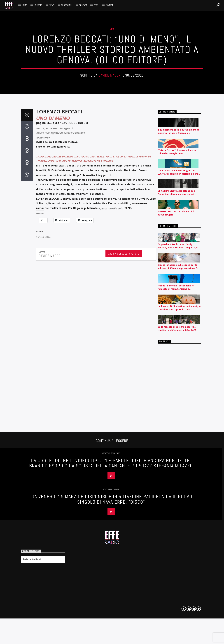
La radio (38, 5)
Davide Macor (110, 136)
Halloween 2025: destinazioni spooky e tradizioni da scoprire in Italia (179, 440)
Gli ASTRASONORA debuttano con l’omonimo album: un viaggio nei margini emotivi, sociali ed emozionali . (179, 325)
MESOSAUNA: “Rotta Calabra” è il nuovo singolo (176, 345)
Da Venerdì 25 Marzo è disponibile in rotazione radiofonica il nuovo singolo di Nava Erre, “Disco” (112, 631)
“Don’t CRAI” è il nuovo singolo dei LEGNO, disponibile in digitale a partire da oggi (179, 304)
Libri (112, 89)
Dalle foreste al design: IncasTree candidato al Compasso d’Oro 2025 (177, 461)
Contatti (110, 5)
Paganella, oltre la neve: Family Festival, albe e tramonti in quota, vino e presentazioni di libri (179, 378)
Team (96, 5)
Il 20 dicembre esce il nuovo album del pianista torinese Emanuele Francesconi (179, 264)
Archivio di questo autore (124, 386)
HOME (24, 5)
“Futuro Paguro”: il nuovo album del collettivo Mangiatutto (177, 284)
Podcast (83, 5)
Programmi (67, 5)
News (52, 5)
